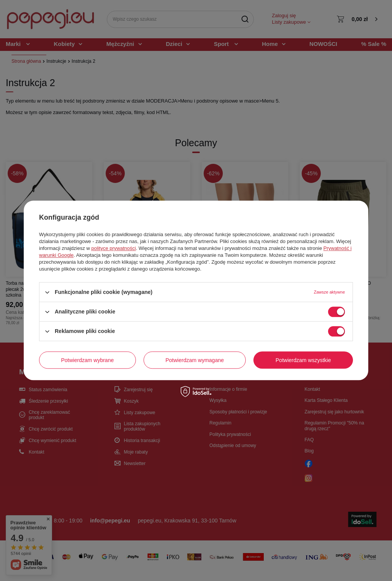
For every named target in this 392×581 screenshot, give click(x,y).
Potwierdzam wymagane (195, 360)
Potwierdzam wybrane (88, 360)
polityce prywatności (114, 248)
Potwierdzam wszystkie (303, 360)
